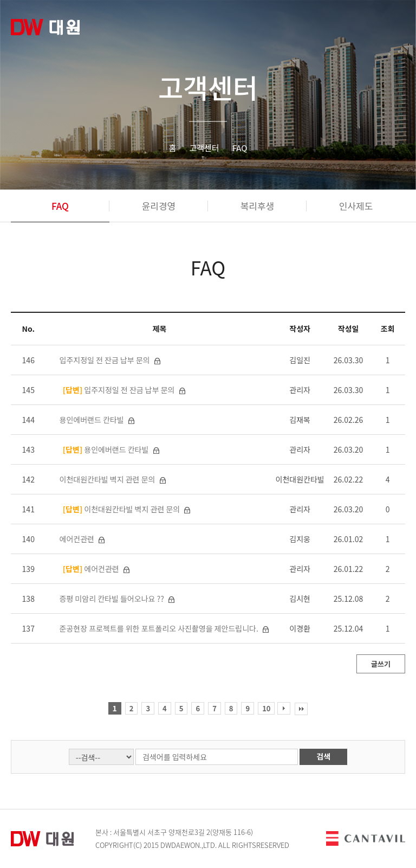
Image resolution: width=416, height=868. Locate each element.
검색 (323, 756)
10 (266, 708)
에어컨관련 (78, 539)
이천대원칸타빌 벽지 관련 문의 (108, 479)
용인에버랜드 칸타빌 (93, 420)
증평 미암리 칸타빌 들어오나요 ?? (113, 599)
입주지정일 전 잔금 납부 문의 (106, 360)
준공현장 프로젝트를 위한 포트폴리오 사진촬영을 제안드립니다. (160, 628)
